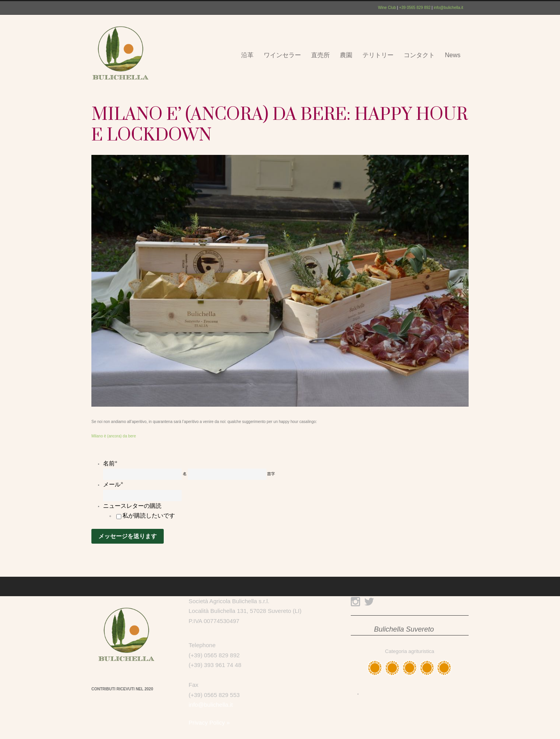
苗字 (271, 474)
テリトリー (378, 55)
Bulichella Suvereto (404, 629)
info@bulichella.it (448, 8)
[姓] (227, 474)
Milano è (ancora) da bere (114, 436)
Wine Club (387, 8)
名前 (110, 463)
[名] (142, 474)
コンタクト (419, 55)
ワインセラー (282, 55)
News (453, 55)
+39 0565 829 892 (415, 8)
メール (113, 484)
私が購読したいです (149, 516)
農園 (346, 55)
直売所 (320, 55)
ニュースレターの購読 (132, 506)
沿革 (247, 55)
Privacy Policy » (209, 722)
